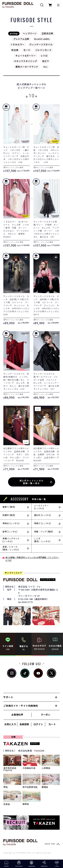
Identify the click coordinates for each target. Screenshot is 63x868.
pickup (14, 34)
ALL (45, 67)
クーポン (46, 715)
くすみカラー (18, 45)
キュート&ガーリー (26, 56)
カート (52, 724)
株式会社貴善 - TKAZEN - (32, 751)
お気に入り (10, 724)
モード (27, 50)
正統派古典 (47, 34)
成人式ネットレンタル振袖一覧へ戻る (32, 482)
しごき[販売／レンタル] (42, 540)
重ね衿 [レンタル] (43, 515)
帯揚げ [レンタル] (43, 523)
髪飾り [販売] (9, 507)
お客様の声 (17, 715)
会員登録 (24, 724)
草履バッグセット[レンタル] (11, 540)
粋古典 (15, 50)
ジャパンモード (44, 50)
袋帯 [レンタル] (10, 532)
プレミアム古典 (21, 39)
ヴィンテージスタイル (41, 45)
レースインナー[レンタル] (41, 507)
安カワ (46, 61)
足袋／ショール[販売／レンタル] (11, 548)
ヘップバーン (30, 34)
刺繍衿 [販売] (9, 515)
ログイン (38, 724)
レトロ (44, 56)
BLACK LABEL (42, 39)
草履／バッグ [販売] (44, 532)
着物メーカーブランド (27, 67)
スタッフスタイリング (26, 61)
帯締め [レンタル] (11, 523)
